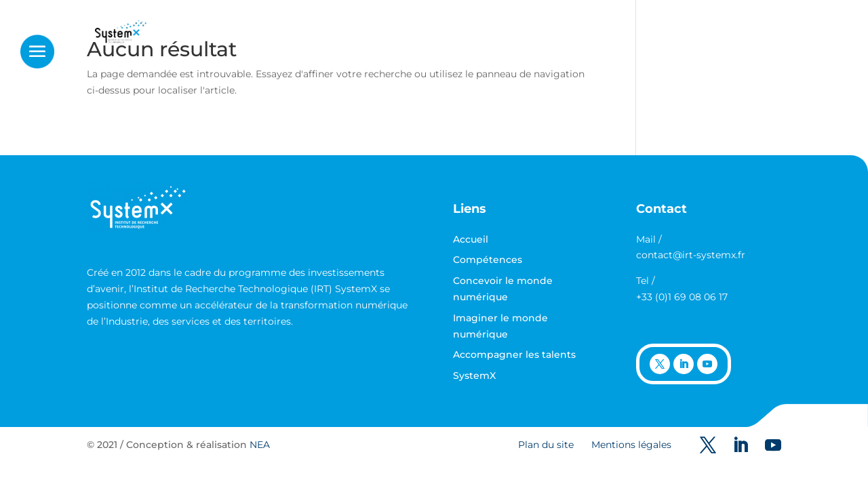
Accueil (471, 239)
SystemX (474, 375)
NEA (260, 445)
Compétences (488, 260)
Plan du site (546, 445)
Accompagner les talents (514, 354)
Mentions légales (631, 445)
